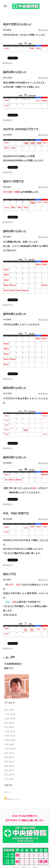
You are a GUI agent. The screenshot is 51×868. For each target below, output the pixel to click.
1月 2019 (9, 779)
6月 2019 (9, 757)
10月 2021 (10, 736)
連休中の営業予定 (13, 181)
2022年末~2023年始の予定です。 (22, 129)
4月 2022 (9, 723)
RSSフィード (14, 799)
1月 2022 (9, 727)
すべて (8, 792)
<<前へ (7, 658)
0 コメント (43, 30)
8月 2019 (9, 753)
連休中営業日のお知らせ (17, 24)
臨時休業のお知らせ (15, 72)
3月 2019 (9, 770)
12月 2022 (10, 718)
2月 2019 (9, 775)
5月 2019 (9, 762)
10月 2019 (10, 749)
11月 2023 (10, 714)
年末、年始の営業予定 (16, 513)
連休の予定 (9, 574)
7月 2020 (9, 744)
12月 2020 (10, 740)
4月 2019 (9, 766)
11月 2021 (10, 731)
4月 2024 (9, 710)
